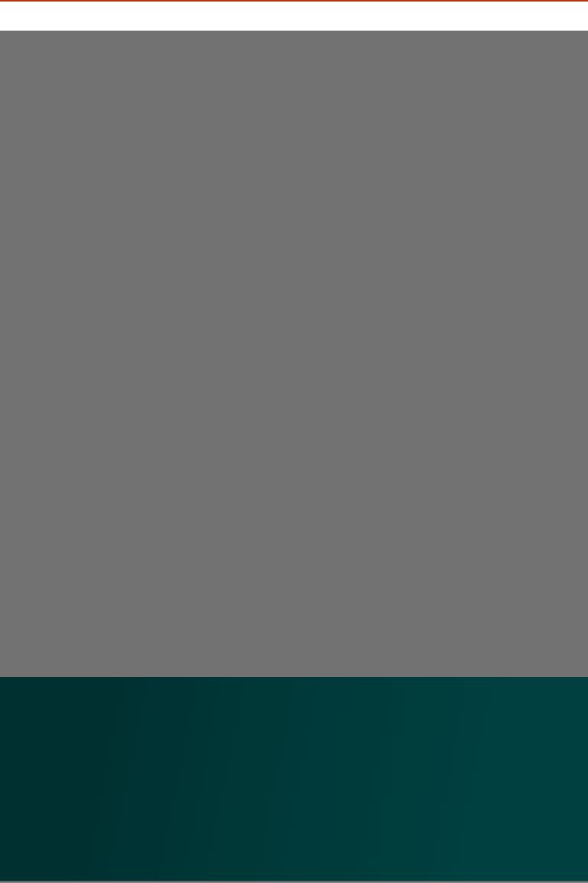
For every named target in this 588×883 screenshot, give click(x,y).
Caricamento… (229, 357)
